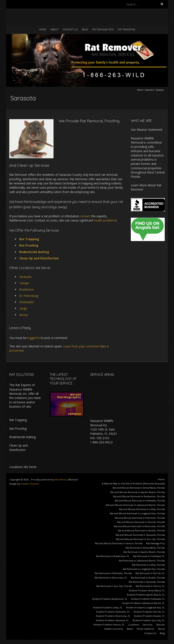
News (130, 629)
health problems (105, 220)
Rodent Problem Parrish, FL (149, 612)
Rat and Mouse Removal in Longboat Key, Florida (137, 513)
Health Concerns (114, 629)
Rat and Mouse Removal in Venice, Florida (119, 543)
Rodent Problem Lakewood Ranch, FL (144, 603)
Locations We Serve (23, 467)
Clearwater (27, 302)
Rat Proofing (126, 29)
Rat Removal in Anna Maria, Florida (145, 548)
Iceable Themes (30, 484)
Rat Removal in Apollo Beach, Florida (144, 552)
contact (85, 216)
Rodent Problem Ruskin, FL (149, 616)
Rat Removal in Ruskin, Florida (148, 578)
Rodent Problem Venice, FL (109, 625)
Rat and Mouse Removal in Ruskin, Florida (141, 530)
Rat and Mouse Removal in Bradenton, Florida (139, 496)
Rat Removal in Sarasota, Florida (147, 582)
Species (160, 625)
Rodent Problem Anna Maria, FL (147, 590)
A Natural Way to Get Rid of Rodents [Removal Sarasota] (133, 483)
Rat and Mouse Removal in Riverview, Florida (139, 526)
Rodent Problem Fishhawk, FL (148, 599)
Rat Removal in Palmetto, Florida (113, 573)
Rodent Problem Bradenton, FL (110, 599)
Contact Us (70, 29)
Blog (85, 29)
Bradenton (26, 289)
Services (148, 625)
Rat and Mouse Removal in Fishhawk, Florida (140, 501)
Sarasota (25, 277)
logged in (34, 338)
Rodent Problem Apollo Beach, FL (146, 595)
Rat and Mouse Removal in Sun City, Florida (140, 539)
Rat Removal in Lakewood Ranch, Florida (142, 561)
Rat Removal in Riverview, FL (111, 578)
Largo (23, 308)
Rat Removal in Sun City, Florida (114, 586)
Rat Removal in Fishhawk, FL (149, 556)
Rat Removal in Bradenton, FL (113, 556)
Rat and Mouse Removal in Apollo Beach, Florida (138, 492)
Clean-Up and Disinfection (39, 258)
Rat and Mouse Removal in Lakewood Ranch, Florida (135, 505)
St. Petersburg (29, 296)
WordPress (61, 479)
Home (43, 29)
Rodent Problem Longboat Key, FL (145, 607)
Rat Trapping (29, 239)
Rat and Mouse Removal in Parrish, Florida (141, 522)
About (54, 29)
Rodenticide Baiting (34, 252)
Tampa (24, 283)
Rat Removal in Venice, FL (150, 586)
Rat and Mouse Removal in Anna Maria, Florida (139, 488)
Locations (149, 90)
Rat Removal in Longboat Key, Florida (144, 569)
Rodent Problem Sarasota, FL (112, 620)
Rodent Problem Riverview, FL (113, 616)
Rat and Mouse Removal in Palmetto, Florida (140, 518)
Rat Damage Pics (103, 29)
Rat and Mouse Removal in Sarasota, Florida (140, 535)
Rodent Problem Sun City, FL (149, 620)
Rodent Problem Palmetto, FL (113, 612)
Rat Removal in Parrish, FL (150, 573)
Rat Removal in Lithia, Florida (148, 565)
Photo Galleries (145, 629)
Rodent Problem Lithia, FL (108, 607)
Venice (24, 315)
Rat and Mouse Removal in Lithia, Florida (142, 509)
